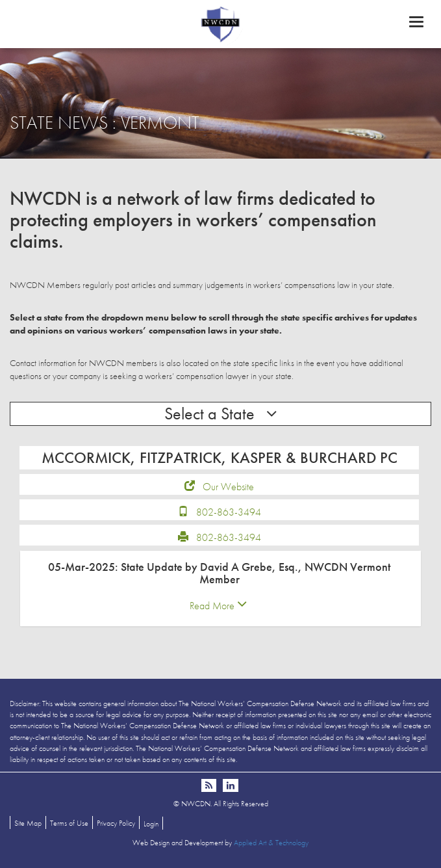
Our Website (228, 487)
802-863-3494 (229, 512)
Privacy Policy (116, 823)
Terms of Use (69, 823)
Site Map (28, 823)
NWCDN (220, 23)
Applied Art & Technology (271, 843)
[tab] (220, 589)
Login (151, 824)
